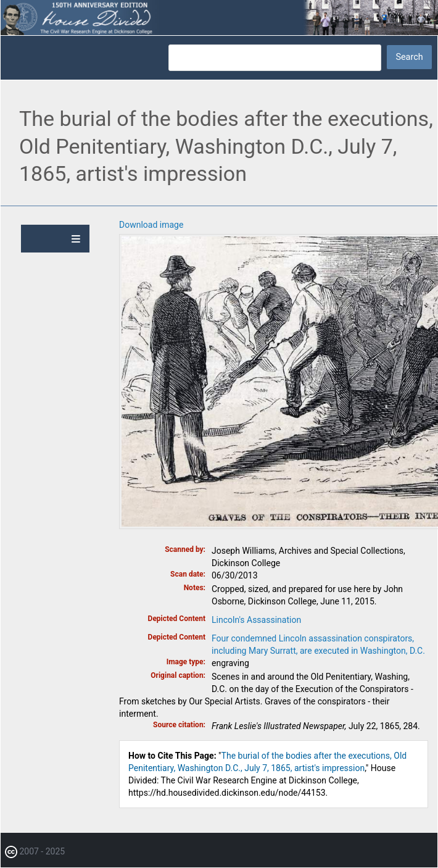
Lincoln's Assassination (256, 620)
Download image (151, 225)
